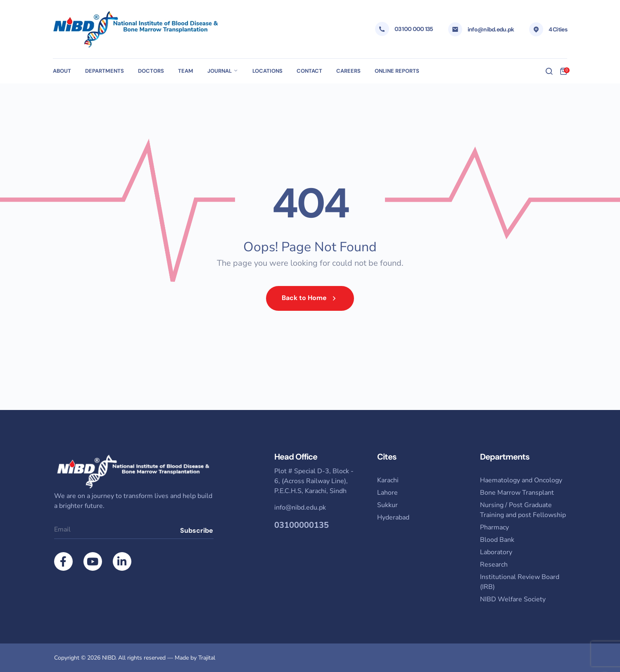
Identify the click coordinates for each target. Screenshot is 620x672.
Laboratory (496, 552)
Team (186, 71)
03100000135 (302, 525)
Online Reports (397, 71)
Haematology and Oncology (521, 480)
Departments (105, 71)
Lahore (387, 493)
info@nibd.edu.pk (491, 29)
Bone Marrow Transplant (517, 493)
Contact (309, 71)
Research (494, 565)
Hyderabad (393, 517)
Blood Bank (497, 540)
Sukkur (387, 505)
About (62, 71)
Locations (267, 71)
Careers (348, 71)
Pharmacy (494, 527)
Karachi (388, 480)
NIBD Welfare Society (513, 599)
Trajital (207, 658)
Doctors (151, 71)
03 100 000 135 (414, 29)
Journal (220, 71)
